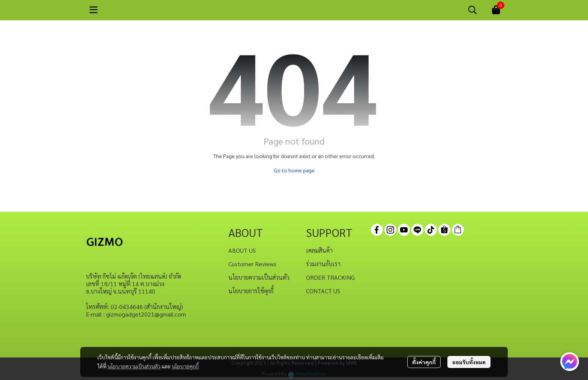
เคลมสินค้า (319, 250)
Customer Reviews (252, 264)
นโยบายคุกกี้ (185, 366)
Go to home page (294, 170)
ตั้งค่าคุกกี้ (424, 362)
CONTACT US (323, 291)
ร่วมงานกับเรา (323, 264)
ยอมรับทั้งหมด (469, 362)
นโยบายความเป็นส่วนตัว (134, 366)
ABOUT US (242, 250)
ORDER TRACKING (330, 277)
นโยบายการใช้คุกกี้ (251, 291)
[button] (472, 10)
